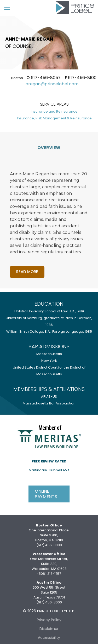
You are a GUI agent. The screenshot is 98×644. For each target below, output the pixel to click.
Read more (27, 272)
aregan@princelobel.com (52, 84)
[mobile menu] (7, 8)
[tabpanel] (49, 221)
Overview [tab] (49, 148)
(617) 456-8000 (49, 545)
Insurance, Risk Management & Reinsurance (54, 118)
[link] (49, 436)
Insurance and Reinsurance (54, 111)
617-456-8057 (44, 78)
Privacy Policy (49, 620)
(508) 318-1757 (49, 574)
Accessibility (49, 637)
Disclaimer (49, 629)
